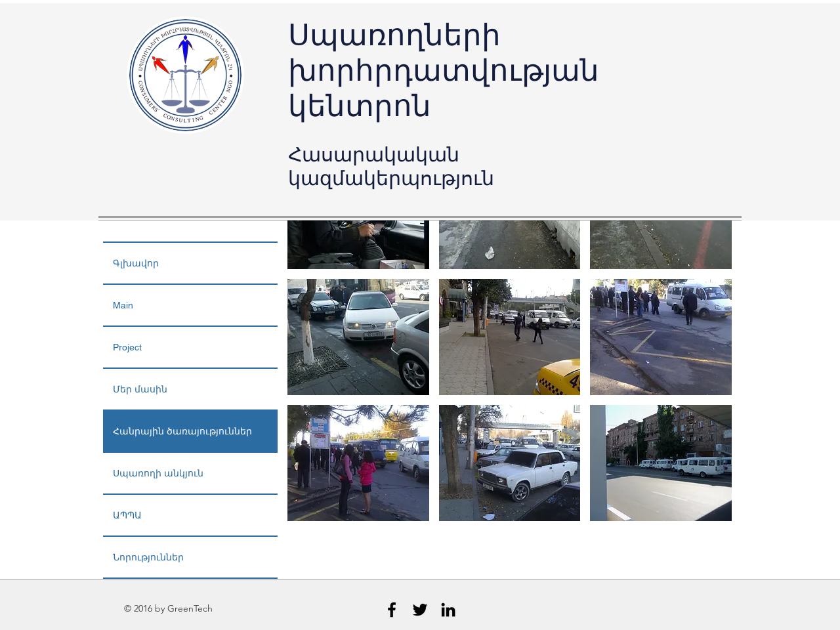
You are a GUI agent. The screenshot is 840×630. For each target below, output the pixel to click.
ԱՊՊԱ (127, 515)
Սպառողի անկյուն (158, 473)
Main (123, 305)
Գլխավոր (136, 263)
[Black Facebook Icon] (392, 610)
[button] (358, 337)
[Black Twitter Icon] (420, 610)
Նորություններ (148, 557)
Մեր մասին (140, 389)
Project (127, 347)
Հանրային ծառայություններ (182, 431)
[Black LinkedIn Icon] (448, 610)
